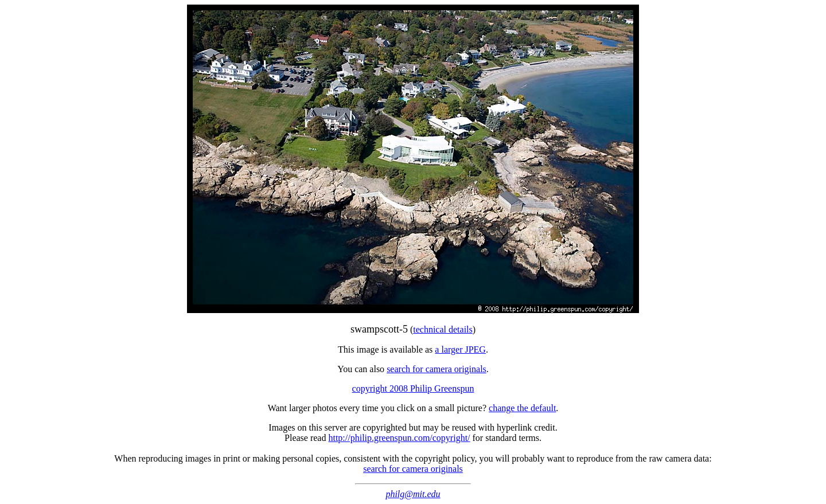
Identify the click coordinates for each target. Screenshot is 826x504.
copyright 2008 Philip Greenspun (413, 388)
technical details (443, 329)
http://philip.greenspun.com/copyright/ (399, 438)
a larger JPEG (460, 349)
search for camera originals (437, 369)
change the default (522, 408)
